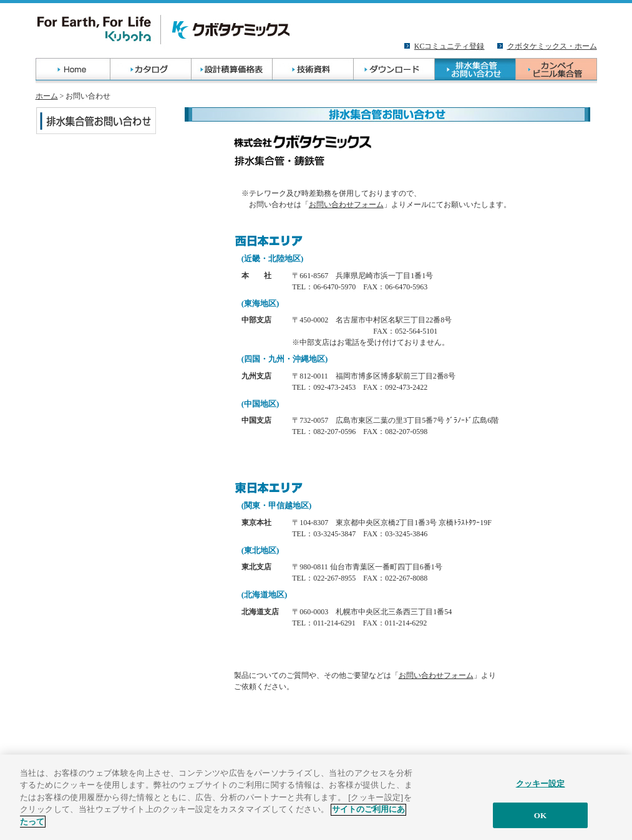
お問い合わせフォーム (346, 205)
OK (540, 820)
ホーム (47, 96)
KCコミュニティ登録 (450, 46)
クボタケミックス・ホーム (552, 46)
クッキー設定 (541, 788)
